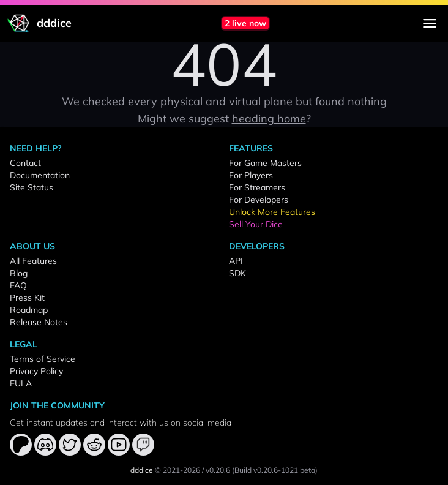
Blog (19, 273)
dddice (142, 470)
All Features (33, 261)
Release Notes (39, 322)
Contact (25, 163)
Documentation (40, 175)
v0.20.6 (218, 470)
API (236, 261)
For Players (251, 175)
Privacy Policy (36, 371)
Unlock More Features (272, 212)
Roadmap (29, 310)
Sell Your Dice (256, 224)
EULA (21, 383)
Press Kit (27, 298)
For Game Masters (265, 163)
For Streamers (257, 187)
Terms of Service (43, 359)
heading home (269, 118)
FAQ (18, 285)
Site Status (32, 187)
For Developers (259, 200)
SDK (237, 273)
